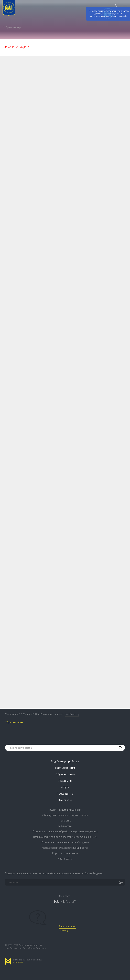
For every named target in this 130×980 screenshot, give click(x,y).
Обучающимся (65, 774)
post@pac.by (72, 714)
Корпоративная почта (65, 853)
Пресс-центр (65, 794)
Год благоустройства (65, 761)
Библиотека (65, 826)
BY (74, 901)
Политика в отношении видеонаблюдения (65, 842)
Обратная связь (14, 722)
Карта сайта (65, 859)
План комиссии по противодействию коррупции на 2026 (65, 837)
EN (66, 901)
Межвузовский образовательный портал (65, 848)
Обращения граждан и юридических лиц (65, 815)
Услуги (65, 787)
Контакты (65, 800)
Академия (65, 781)
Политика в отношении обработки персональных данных (65, 831)
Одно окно (65, 821)
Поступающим (65, 768)
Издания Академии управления (65, 810)
